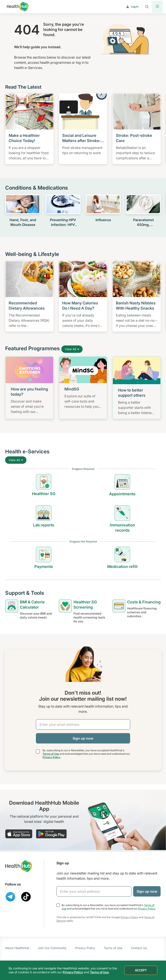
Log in (135, 7)
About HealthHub (17, 948)
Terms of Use (51, 754)
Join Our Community (52, 948)
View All (72, 349)
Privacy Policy (51, 757)
